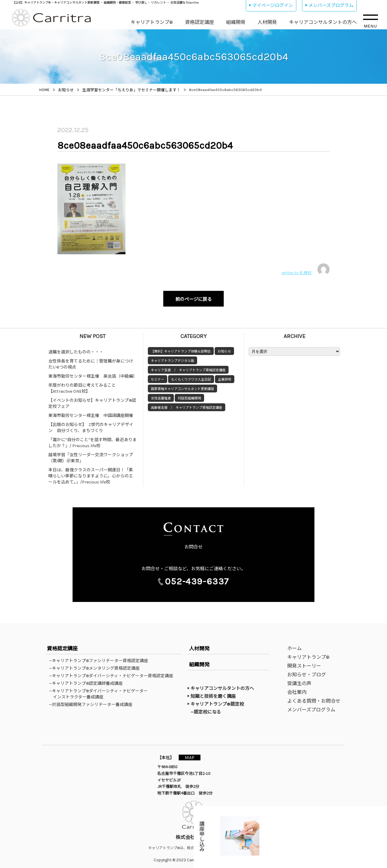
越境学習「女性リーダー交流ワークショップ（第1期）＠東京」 (91, 455)
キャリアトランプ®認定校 (217, 701)
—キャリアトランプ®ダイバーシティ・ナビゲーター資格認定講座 (113, 673)
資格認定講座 (200, 22)
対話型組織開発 (189, 395)
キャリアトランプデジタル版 (172, 358)
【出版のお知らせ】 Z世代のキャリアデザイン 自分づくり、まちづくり (91, 425)
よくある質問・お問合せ (314, 698)
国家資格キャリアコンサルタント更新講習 (182, 386)
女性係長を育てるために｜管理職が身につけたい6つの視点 (91, 361)
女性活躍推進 (161, 395)
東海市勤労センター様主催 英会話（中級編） (93, 373)
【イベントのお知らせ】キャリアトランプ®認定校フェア (92, 400)
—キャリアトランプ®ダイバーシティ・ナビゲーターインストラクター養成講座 (100, 691)
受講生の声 (299, 680)
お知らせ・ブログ (307, 672)
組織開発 (236, 22)
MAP (193, 754)
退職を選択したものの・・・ (76, 349)
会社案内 (297, 689)
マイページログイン (273, 5)
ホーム (294, 645)
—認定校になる (209, 709)
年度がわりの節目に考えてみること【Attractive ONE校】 (82, 385)
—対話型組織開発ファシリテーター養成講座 (93, 701)
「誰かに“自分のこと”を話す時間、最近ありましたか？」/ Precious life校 (93, 440)
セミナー (158, 377)
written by (306, 269)
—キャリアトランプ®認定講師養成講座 (88, 680)
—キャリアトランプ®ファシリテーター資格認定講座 (101, 658)
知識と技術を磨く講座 (213, 693)
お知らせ (224, 348)
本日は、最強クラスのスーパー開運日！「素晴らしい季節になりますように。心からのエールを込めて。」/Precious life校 (91, 473)
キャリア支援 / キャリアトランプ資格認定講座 (188, 367)
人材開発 (267, 22)
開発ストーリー (304, 663)
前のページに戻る (193, 298)
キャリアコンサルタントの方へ (323, 22)
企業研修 (225, 377)
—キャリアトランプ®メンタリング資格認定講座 (96, 665)
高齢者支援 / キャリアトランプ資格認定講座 (187, 405)
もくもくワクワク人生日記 (191, 377)
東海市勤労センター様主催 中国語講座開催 (91, 413)
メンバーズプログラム (331, 5)
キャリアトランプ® (152, 22)
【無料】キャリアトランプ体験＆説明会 (181, 348)
